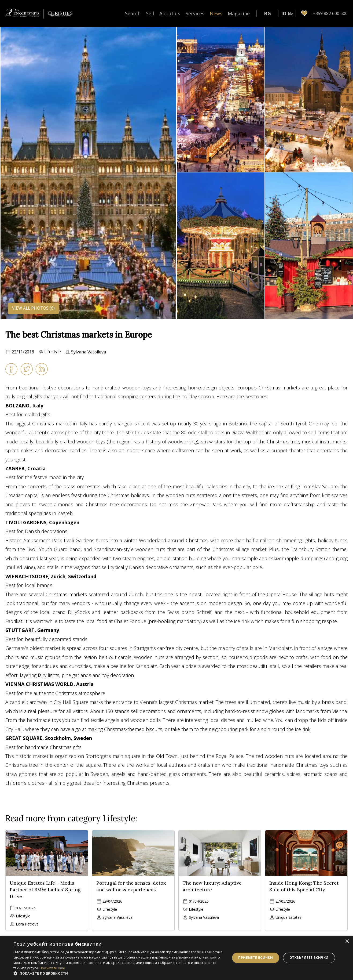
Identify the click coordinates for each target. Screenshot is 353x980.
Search (133, 13)
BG (267, 13)
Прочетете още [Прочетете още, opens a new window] (52, 968)
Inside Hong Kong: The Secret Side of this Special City (304, 886)
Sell (150, 13)
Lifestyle (53, 352)
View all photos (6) (34, 308)
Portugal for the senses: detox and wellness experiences (131, 886)
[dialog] (176, 958)
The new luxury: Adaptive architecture (212, 886)
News (216, 13)
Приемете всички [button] (255, 958)
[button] (119, 973)
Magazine (239, 13)
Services (195, 13)
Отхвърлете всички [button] (309, 958)
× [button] (347, 941)
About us (170, 13)
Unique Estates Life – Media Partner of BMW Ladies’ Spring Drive (45, 890)
